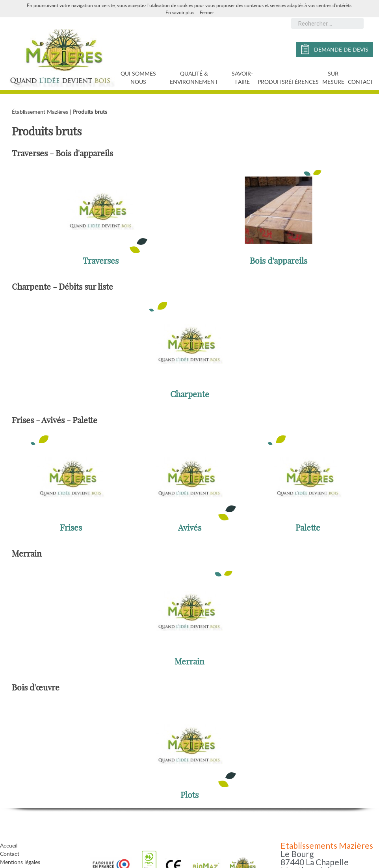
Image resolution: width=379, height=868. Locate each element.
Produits (271, 82)
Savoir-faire (242, 78)
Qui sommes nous (138, 78)
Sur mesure (333, 78)
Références (302, 82)
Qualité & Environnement (194, 78)
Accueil (9, 845)
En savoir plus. (180, 12)
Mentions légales (20, 862)
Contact (360, 82)
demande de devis (335, 49)
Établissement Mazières (40, 112)
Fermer (207, 12)
